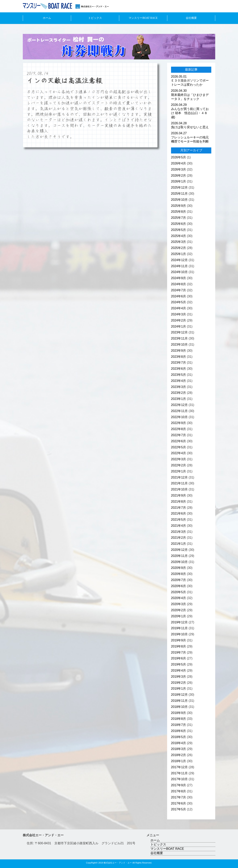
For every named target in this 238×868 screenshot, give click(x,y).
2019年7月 (179, 652)
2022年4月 (179, 453)
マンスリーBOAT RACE (143, 18)
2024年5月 (179, 302)
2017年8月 (179, 791)
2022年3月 (179, 459)
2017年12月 (179, 767)
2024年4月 (179, 308)
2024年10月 (179, 272)
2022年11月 (179, 411)
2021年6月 (179, 513)
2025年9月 (179, 206)
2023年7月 (179, 363)
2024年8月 (179, 284)
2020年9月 (179, 568)
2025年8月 (179, 212)
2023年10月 (179, 345)
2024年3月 (179, 314)
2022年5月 (179, 447)
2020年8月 (179, 574)
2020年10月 (179, 562)
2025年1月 (179, 254)
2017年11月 (179, 773)
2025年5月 (179, 230)
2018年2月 (179, 755)
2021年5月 (179, 520)
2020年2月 (179, 610)
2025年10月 (179, 200)
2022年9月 (179, 423)
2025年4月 (179, 236)
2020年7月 (179, 580)
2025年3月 (179, 242)
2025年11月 (179, 194)
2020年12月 (179, 550)
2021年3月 (179, 532)
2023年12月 (179, 332)
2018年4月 (179, 743)
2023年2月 (179, 393)
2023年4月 (179, 381)
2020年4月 (179, 598)
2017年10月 (179, 779)
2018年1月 (179, 761)
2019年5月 (179, 664)
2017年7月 (179, 797)
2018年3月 (179, 749)
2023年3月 (179, 387)
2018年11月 (179, 701)
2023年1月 (179, 399)
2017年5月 (179, 809)
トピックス (95, 18)
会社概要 (191, 18)
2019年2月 (179, 683)
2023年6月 (179, 369)
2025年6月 (179, 224)
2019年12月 (179, 622)
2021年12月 (179, 477)
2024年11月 (179, 266)
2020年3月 (179, 604)
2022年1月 (179, 471)
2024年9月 (179, 278)
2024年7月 (179, 290)
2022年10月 (179, 417)
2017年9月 (179, 785)
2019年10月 (179, 634)
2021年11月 (179, 483)
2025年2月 (179, 248)
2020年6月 (179, 586)
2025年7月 (179, 218)
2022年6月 (179, 441)
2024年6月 (179, 296)
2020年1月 (179, 616)
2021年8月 (179, 502)
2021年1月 (179, 544)
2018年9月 (179, 713)
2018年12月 (179, 695)
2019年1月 (179, 689)
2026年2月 (179, 176)
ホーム (47, 18)
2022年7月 (179, 435)
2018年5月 (179, 737)
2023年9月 (179, 351)
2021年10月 (179, 489)
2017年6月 (179, 803)
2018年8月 (179, 719)
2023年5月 (179, 375)
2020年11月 (179, 556)
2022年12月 (179, 405)
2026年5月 (179, 157)
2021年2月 (179, 538)
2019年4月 (179, 671)
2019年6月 (179, 658)
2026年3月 (179, 169)
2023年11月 (179, 338)
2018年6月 (179, 731)
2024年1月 (179, 326)
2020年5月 (179, 592)
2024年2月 (179, 320)
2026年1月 (179, 181)
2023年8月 (179, 357)
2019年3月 (179, 677)
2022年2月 (179, 465)
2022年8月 (179, 429)
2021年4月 (179, 526)
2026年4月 (179, 163)
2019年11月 (179, 628)
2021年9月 (179, 495)
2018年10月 (179, 707)
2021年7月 (179, 508)
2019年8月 (179, 646)
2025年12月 (179, 187)
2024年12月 (179, 260)
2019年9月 (179, 640)
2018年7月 (179, 725)
